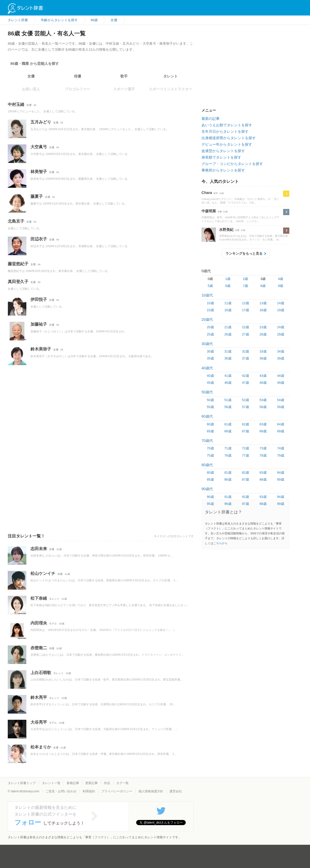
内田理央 (39, 623)
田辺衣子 (39, 239)
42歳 (245, 376)
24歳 (280, 327)
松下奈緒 (39, 598)
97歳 (245, 504)
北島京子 (16, 221)
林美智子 (39, 172)
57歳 (245, 407)
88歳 (263, 479)
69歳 (280, 431)
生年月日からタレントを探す (225, 131)
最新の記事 (211, 119)
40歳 (210, 376)
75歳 (210, 455)
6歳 (228, 286)
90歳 (210, 497)
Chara (207, 193)
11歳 (228, 303)
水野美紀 (226, 230)
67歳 (245, 431)
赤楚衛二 (39, 648)
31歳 (228, 351)
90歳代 (207, 489)
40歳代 (207, 368)
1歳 (228, 279)
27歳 (245, 334)
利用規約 (89, 791)
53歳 (263, 400)
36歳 (228, 358)
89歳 (280, 479)
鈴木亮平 (39, 697)
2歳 (245, 279)
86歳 (228, 479)
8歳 (263, 286)
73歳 (263, 448)
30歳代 (207, 344)
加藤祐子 (39, 324)
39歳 (280, 358)
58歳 (263, 407)
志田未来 (39, 549)
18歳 (263, 310)
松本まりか (41, 747)
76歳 (228, 455)
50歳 (210, 400)
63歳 (263, 424)
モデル (53, 624)
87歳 (245, 479)
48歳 (263, 383)
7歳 (245, 286)
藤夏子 (37, 196)
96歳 (228, 504)
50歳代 (207, 392)
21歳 (228, 327)
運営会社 (176, 791)
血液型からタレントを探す (223, 151)
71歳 (228, 448)
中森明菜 (209, 211)
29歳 (280, 334)
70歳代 (207, 441)
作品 (107, 783)
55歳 (210, 407)
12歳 (245, 303)
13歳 (263, 303)
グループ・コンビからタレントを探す (232, 164)
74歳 (280, 448)
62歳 (245, 424)
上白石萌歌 (41, 673)
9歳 (281, 286)
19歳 (280, 310)
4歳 (281, 279)
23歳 (263, 327)
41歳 (228, 376)
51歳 (228, 400)
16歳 (228, 310)
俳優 (78, 76)
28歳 (263, 334)
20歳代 (207, 319)
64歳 (280, 424)
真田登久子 (18, 282)
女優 (31, 76)
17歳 (245, 310)
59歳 (280, 407)
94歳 (280, 497)
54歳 (280, 400)
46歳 (228, 383)
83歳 (263, 472)
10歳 (210, 303)
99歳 (280, 504)
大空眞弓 (39, 147)
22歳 (245, 327)
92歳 (245, 497)
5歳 (210, 286)
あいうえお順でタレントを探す (227, 125)
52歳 (245, 400)
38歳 (263, 358)
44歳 (280, 376)
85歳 (210, 479)
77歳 (245, 455)
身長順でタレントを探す (221, 157)
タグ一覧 (122, 783)
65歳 (210, 431)
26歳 (228, 334)
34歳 (280, 351)
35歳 (210, 358)
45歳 (210, 383)
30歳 (210, 351)
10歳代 (207, 295)
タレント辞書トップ (22, 783)
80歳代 (207, 465)
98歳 (263, 504)
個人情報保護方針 (151, 791)
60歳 (210, 424)
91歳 (228, 497)
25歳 (210, 334)
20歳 (210, 327)
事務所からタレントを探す (223, 170)
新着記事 (73, 783)
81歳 (228, 472)
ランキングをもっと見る (244, 253)
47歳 (245, 383)
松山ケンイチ (43, 573)
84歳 (280, 472)
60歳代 (207, 416)
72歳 (245, 448)
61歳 (228, 424)
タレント (171, 76)
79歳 (280, 455)
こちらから (220, 543)
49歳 (280, 383)
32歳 (245, 351)
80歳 (210, 472)
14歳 (280, 303)
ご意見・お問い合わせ (61, 791)
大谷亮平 (39, 722)
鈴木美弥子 (41, 349)
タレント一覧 (51, 783)
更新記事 (91, 783)
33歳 (263, 351)
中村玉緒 (16, 104)
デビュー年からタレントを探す (227, 144)
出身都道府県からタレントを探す (229, 138)
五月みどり (41, 122)
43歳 (263, 376)
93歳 (263, 497)
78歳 (263, 455)
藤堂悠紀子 (18, 264)
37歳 (245, 358)
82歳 (245, 472)
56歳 (228, 407)
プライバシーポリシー (117, 791)
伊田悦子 (39, 299)
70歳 (210, 448)
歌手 (124, 76)
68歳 (263, 431)
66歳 (228, 431)
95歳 (210, 504)
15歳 (210, 310)
